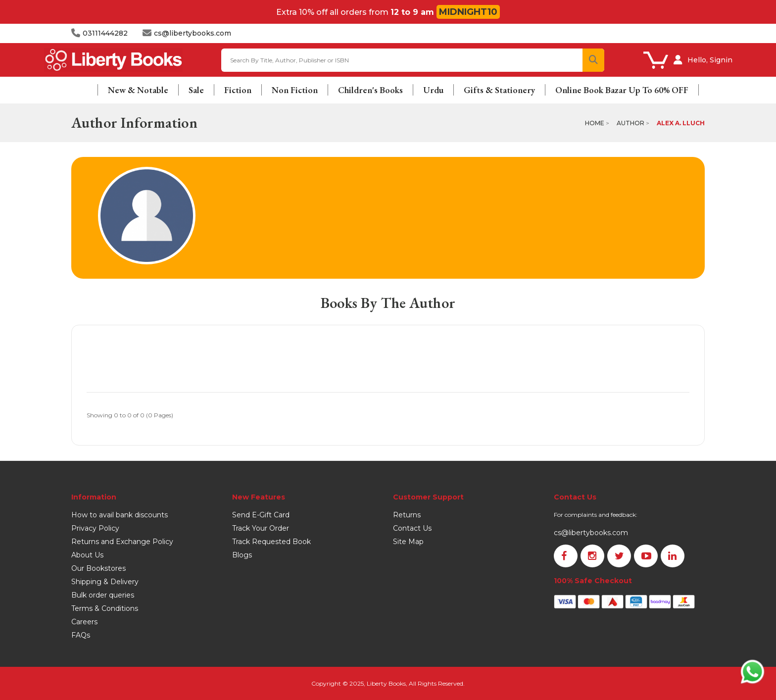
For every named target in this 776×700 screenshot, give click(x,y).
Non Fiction (295, 90)
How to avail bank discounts (120, 515)
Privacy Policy (95, 528)
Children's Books (370, 90)
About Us (87, 555)
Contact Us (412, 528)
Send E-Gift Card (261, 515)
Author (630, 123)
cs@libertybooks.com (591, 533)
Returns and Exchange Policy (122, 542)
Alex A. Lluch (681, 123)
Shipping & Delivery (105, 582)
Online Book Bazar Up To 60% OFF (622, 90)
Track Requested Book (271, 542)
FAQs (81, 635)
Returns (407, 515)
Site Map (408, 542)
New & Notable (138, 90)
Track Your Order (261, 528)
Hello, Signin (710, 60)
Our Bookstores (98, 568)
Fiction (238, 90)
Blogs (242, 555)
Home (595, 123)
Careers (84, 622)
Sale (196, 90)
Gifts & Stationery (499, 90)
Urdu (433, 90)
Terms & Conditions (105, 608)
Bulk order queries (103, 595)
